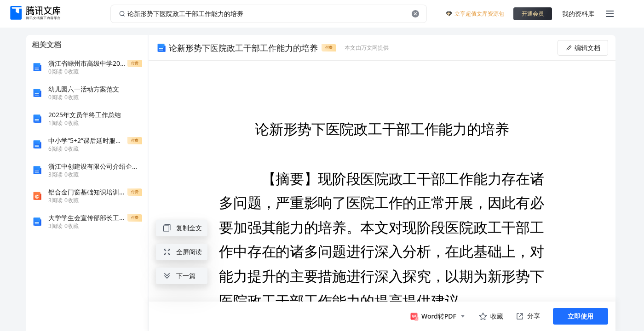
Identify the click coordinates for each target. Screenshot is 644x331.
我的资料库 (578, 14)
